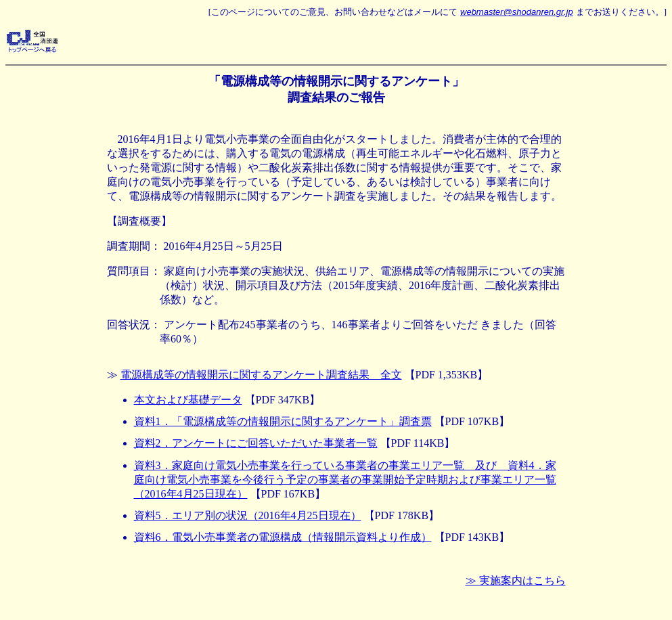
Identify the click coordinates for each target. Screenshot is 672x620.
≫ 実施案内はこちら (516, 580)
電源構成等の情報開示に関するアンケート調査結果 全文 (261, 375)
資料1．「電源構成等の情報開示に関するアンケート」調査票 (283, 421)
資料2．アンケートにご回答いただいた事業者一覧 (256, 443)
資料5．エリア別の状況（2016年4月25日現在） (248, 515)
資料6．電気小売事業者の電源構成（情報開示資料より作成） (283, 537)
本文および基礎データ (188, 400)
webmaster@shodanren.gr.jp (517, 12)
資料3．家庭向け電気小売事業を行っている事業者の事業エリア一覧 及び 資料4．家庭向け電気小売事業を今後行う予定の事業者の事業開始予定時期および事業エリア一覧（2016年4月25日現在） (345, 480)
